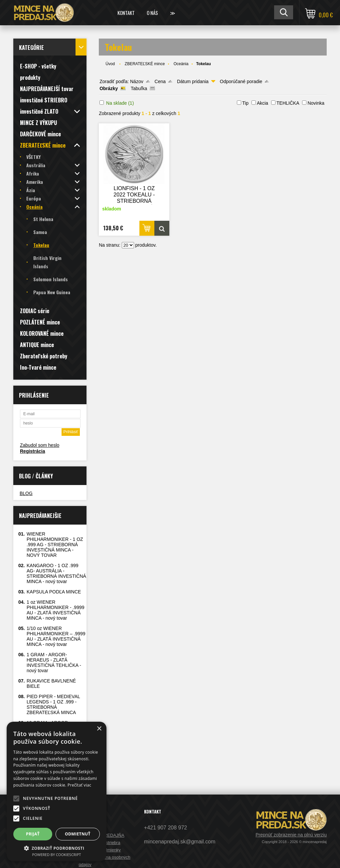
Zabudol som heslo (40, 445)
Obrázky (109, 88)
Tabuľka (139, 88)
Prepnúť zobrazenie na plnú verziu (291, 835)
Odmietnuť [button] (78, 834)
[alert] (57, 792)
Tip (245, 103)
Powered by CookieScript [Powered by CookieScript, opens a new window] (57, 855)
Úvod (110, 64)
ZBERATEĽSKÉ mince (145, 64)
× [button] (99, 729)
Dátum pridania (193, 81)
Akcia (262, 103)
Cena (160, 81)
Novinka (316, 103)
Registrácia (32, 451)
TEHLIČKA (288, 103)
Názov (137, 81)
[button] (16, 799)
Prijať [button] (33, 834)
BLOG (26, 493)
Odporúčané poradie (241, 81)
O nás (152, 13)
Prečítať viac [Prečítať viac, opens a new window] (79, 785)
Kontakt (126, 13)
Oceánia (181, 64)
